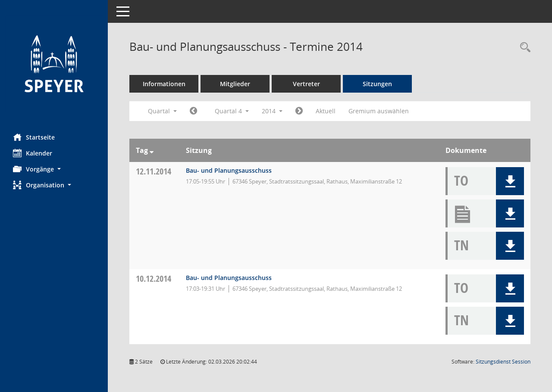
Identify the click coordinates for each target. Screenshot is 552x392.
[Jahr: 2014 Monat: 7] (193, 111)
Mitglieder (235, 84)
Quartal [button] (162, 111)
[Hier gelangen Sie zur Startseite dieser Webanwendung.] (54, 64)
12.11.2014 (154, 171)
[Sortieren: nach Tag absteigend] (152, 150)
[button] (54, 169)
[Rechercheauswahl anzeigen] (523, 48)
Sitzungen (377, 84)
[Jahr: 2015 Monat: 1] (299, 111)
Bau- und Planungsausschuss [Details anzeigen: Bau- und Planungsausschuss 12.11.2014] (229, 170)
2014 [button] (272, 111)
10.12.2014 (154, 278)
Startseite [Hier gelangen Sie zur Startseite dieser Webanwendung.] (34, 137)
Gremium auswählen (379, 111)
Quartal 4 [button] (232, 111)
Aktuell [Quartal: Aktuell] (326, 111)
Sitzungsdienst (503, 362)
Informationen (164, 84)
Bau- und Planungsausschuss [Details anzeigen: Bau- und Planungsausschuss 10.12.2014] (229, 278)
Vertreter (306, 84)
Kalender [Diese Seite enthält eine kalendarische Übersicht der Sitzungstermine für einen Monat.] (33, 153)
